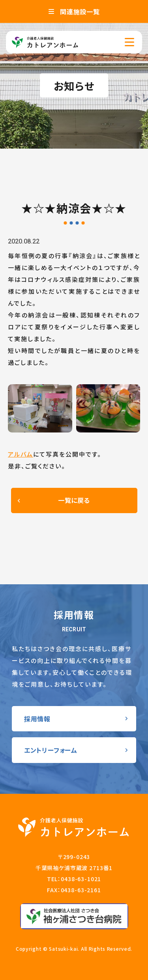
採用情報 (37, 719)
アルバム (21, 454)
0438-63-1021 (81, 879)
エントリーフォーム (51, 750)
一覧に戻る (74, 500)
